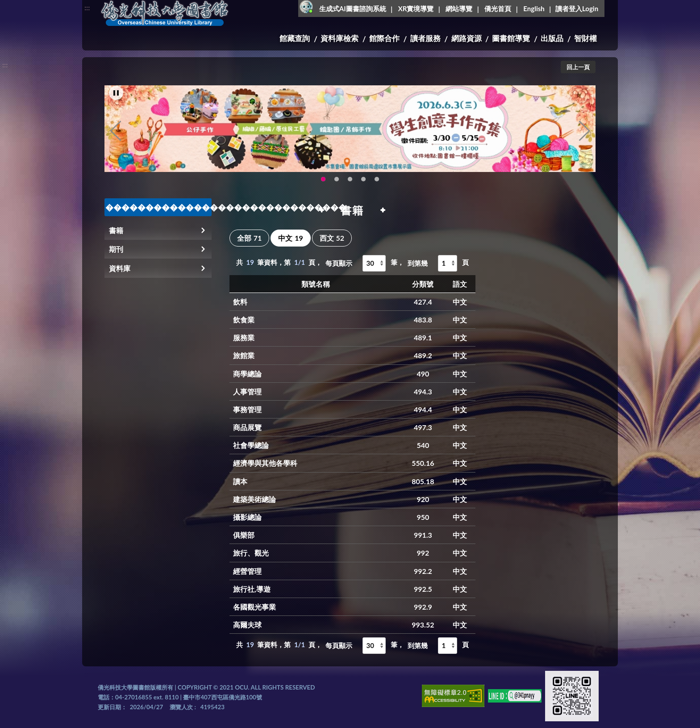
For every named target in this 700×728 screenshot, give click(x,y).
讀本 (240, 481)
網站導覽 (459, 8)
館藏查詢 (295, 38)
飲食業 (244, 320)
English (534, 8)
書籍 (116, 230)
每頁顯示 (339, 263)
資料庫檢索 (340, 38)
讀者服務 (425, 38)
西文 (332, 238)
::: (87, 7)
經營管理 (247, 571)
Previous (116, 134)
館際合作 (384, 38)
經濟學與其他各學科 (265, 463)
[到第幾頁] (448, 263)
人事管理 (247, 391)
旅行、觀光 (251, 553)
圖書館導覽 (511, 38)
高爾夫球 (247, 625)
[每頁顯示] (374, 263)
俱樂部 (244, 535)
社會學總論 (251, 445)
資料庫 (120, 268)
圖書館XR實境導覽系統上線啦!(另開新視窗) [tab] (350, 182)
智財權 (585, 38)
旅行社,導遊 (252, 589)
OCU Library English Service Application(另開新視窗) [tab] (337, 182)
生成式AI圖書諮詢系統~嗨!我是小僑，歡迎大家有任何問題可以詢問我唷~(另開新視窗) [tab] (377, 182)
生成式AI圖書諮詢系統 (353, 8)
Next (584, 134)
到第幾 (418, 263)
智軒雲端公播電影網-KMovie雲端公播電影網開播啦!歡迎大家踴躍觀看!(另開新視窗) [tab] (363, 182)
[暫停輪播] (116, 96)
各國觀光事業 (254, 607)
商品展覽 (247, 427)
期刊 (116, 249)
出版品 (552, 38)
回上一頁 (578, 67)
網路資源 (467, 38)
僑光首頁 (498, 8)
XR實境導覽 (416, 8)
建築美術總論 (254, 499)
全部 (249, 238)
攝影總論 (247, 517)
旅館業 (244, 355)
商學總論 (247, 374)
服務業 (244, 337)
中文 (290, 238)
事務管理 (247, 409)
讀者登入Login (577, 8)
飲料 (240, 302)
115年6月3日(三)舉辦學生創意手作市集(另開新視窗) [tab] (323, 182)
